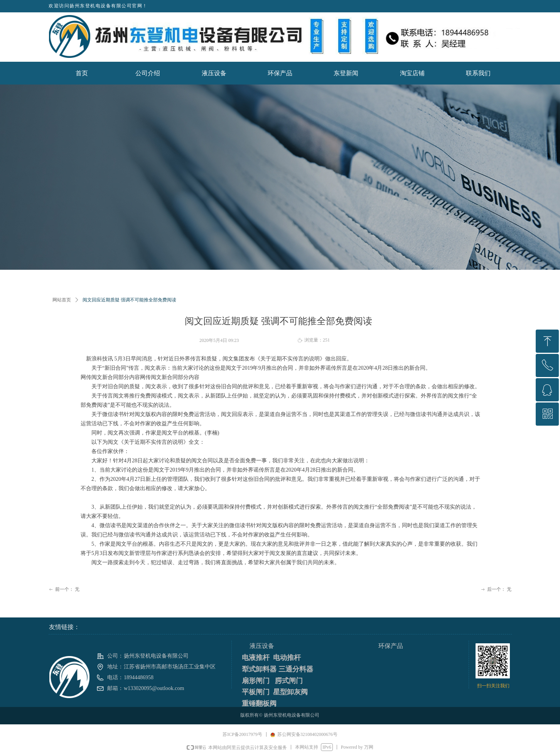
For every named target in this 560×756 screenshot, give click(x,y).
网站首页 (62, 300)
